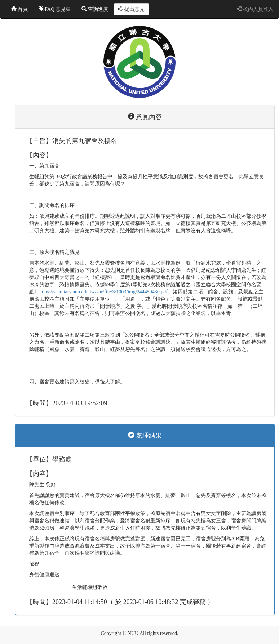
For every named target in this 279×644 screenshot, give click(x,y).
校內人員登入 (255, 9)
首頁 (19, 9)
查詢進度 (95, 9)
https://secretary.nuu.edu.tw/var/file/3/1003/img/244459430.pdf (103, 292)
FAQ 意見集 (55, 9)
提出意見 (132, 9)
